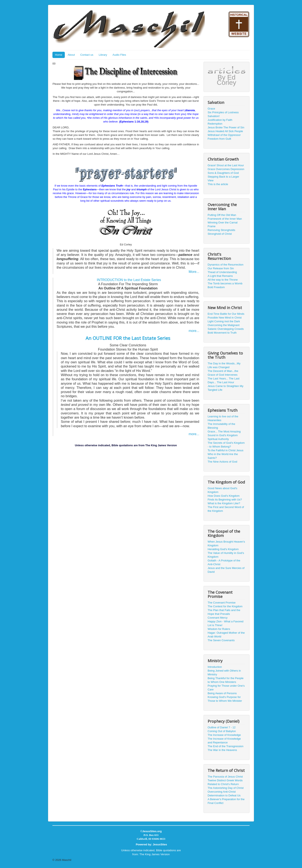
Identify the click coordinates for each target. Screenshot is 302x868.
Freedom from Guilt (219, 139)
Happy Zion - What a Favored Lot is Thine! (226, 623)
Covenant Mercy (218, 618)
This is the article (218, 184)
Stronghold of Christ (220, 234)
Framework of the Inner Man (225, 219)
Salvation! (214, 116)
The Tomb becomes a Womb (225, 283)
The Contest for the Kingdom (225, 606)
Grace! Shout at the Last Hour (226, 165)
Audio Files (119, 55)
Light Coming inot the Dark (224, 321)
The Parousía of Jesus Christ (225, 777)
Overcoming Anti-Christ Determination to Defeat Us (224, 794)
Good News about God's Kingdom (222, 490)
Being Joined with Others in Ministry (224, 673)
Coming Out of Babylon (222, 731)
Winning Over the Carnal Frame (223, 224)
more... (194, 331)
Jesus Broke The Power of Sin (226, 127)
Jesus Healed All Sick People (225, 131)
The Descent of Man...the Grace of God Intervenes (223, 373)
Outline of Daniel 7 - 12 (222, 727)
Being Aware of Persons (222, 693)
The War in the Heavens (222, 750)
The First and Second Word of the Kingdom (226, 509)
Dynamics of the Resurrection (226, 265)
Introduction (215, 667)
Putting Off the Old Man (222, 215)
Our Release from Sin (221, 268)
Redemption (215, 124)
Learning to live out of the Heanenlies (223, 418)
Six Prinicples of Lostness (223, 112)
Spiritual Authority (218, 439)
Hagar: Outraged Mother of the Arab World (226, 635)
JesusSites (160, 844)
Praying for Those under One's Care (226, 688)
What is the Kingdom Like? (224, 503)
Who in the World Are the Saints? (223, 456)
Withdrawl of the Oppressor (224, 135)
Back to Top (242, 860)
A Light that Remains (220, 276)
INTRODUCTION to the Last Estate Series (129, 280)
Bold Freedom (216, 287)
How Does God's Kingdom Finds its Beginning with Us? (225, 498)
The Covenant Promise (222, 603)
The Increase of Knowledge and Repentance (224, 741)
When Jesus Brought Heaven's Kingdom (226, 544)
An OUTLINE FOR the (128, 338)
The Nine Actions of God (222, 462)
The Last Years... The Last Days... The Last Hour (224, 380)
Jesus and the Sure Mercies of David (226, 570)
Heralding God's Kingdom (223, 549)
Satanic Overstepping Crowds (226, 329)
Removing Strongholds (221, 230)
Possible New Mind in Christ (225, 318)
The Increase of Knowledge (224, 735)
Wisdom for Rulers (219, 629)
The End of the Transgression (226, 746)
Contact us (87, 55)
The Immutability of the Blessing (221, 426)
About (71, 55)
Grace (211, 109)
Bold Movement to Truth (222, 333)
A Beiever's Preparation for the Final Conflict (226, 801)
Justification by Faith (220, 120)
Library (103, 55)
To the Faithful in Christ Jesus (226, 450)
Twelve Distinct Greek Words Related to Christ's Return (225, 782)
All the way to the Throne (223, 280)
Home (59, 55)
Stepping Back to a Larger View (223, 179)
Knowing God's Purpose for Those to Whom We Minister (225, 699)
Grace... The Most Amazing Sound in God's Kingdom (224, 433)
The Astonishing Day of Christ (226, 788)
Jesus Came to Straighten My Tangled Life (226, 388)
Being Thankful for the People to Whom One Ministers (226, 680)
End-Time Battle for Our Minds (226, 314)
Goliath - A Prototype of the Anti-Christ (224, 562)
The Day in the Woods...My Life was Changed (224, 365)
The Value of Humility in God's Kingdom (226, 555)
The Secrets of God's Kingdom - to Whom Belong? (226, 445)
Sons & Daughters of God (223, 173)
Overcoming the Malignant (224, 325)
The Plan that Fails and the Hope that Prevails (224, 612)
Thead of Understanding (222, 272)
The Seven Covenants (221, 640)
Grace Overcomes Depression (226, 169)
